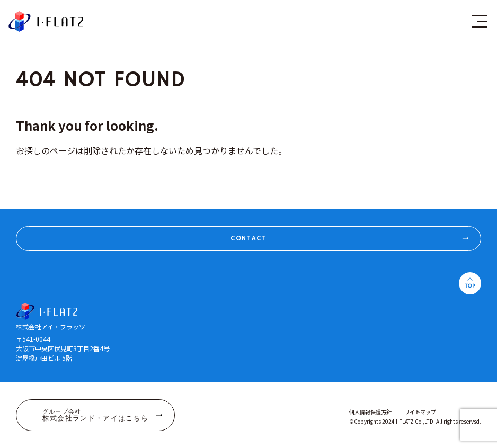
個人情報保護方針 (370, 412)
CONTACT (351, 238)
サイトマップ (420, 412)
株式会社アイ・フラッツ (46, 21)
